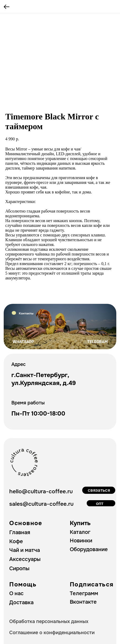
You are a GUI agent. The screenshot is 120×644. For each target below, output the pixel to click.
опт (100, 503)
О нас (16, 593)
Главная (20, 532)
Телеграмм (84, 593)
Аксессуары (25, 559)
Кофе (16, 541)
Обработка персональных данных (49, 621)
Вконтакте (83, 602)
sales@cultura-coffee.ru (41, 504)
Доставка (21, 602)
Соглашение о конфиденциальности (52, 633)
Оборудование (89, 549)
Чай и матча (25, 550)
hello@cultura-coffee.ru (41, 491)
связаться (99, 490)
